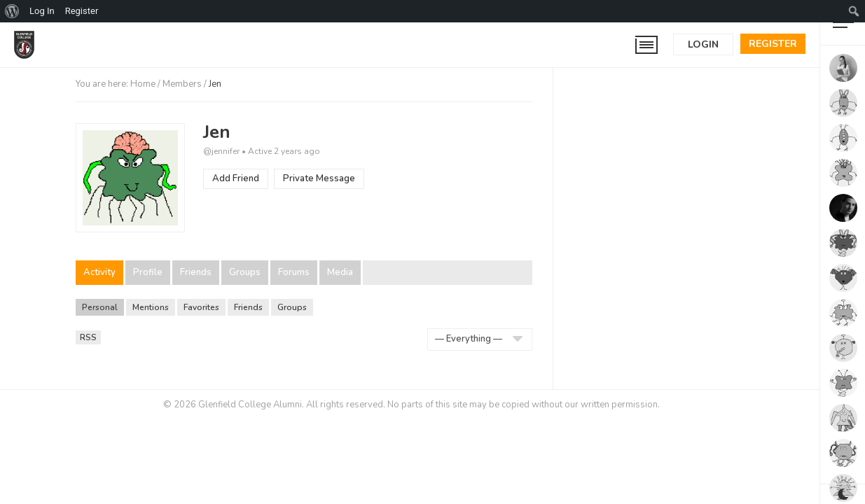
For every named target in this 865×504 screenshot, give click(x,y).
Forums (294, 273)
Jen (217, 132)
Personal (100, 307)
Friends (196, 273)
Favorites (201, 307)
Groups (245, 273)
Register (773, 44)
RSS (90, 337)
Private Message (319, 178)
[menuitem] (12, 11)
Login (703, 44)
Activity (99, 273)
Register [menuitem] (82, 11)
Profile (148, 273)
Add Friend (236, 178)
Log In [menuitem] (42, 11)
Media (340, 273)
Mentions (151, 307)
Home (143, 84)
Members (182, 84)
